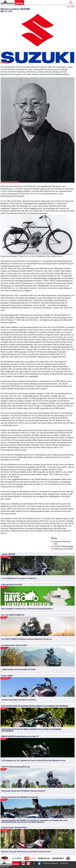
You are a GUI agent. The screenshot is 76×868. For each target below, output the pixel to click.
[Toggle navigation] (71, 2)
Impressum (64, 863)
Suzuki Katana (67, 546)
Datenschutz (4, 867)
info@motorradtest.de (51, 863)
